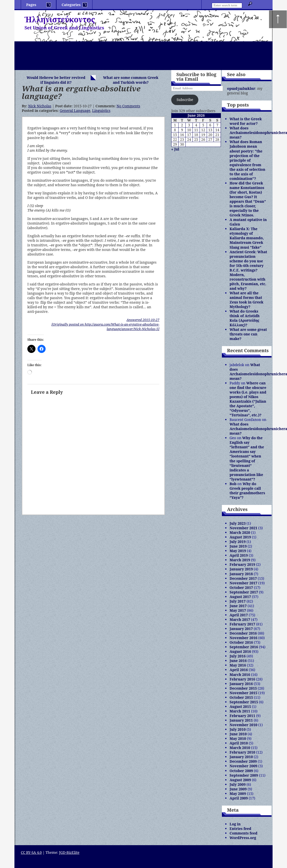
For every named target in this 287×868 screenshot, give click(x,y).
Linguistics (101, 110)
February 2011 (242, 716)
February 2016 (242, 679)
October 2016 (241, 642)
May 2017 (238, 610)
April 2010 (239, 743)
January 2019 (241, 569)
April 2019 (239, 555)
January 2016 (241, 684)
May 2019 (238, 551)
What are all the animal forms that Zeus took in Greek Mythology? (246, 300)
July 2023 (237, 523)
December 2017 (243, 578)
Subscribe (185, 100)
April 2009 (239, 798)
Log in (235, 824)
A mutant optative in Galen (248, 222)
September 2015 (244, 702)
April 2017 (239, 615)
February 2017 (242, 624)
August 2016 (240, 651)
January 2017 (241, 629)
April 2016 (239, 670)
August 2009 (240, 780)
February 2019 (242, 564)
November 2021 (243, 528)
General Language (75, 110)
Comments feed (243, 833)
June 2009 (238, 789)
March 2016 (240, 675)
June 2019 (238, 546)
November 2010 (243, 725)
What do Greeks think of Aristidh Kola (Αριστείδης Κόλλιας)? (244, 318)
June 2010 (238, 734)
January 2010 (241, 757)
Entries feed (240, 829)
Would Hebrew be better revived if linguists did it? (56, 80)
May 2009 (238, 794)
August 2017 (240, 597)
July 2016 (237, 656)
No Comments (128, 106)
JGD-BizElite (69, 852)
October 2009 (241, 771)
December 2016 (243, 633)
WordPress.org (243, 838)
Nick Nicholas (40, 106)
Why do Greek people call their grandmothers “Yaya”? (247, 491)
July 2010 (237, 729)
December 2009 (243, 761)
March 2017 (240, 619)
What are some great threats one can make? (248, 334)
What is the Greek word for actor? (246, 121)
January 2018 (241, 574)
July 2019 (237, 542)
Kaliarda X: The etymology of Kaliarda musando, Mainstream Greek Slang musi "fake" (247, 238)
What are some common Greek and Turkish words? (131, 80)
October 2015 (241, 697)
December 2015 (243, 688)
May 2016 (238, 665)
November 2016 (243, 638)
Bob (233, 484)
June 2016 (238, 661)
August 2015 (240, 707)
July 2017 (237, 601)
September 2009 (244, 775)
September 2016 (244, 647)
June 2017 (238, 606)
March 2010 (240, 748)
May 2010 (238, 738)
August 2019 (240, 537)
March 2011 (240, 711)
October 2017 (241, 588)
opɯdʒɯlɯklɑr (241, 88)
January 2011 (241, 720)
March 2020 (240, 532)
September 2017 (244, 592)
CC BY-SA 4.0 (31, 852)
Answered (143, 320)
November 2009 (243, 766)
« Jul (175, 149)
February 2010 (242, 752)
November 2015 (243, 693)
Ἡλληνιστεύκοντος (60, 19)
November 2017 (243, 583)
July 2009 (237, 784)
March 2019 (240, 560)
